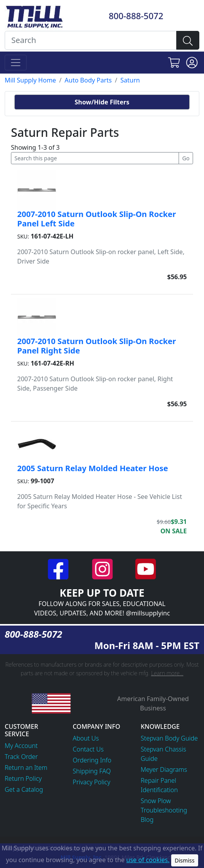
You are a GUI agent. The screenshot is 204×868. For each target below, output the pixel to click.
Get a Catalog (24, 789)
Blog (147, 820)
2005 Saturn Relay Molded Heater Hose (93, 468)
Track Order (21, 757)
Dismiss (185, 860)
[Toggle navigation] (16, 63)
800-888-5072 (136, 16)
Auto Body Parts (88, 80)
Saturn (130, 80)
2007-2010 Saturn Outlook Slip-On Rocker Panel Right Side (97, 346)
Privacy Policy (91, 782)
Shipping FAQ (92, 771)
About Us (86, 738)
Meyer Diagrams (164, 769)
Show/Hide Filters (102, 102)
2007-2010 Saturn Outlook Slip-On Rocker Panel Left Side (97, 219)
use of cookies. (148, 860)
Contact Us (88, 749)
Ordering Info (92, 760)
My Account (21, 746)
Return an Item (26, 768)
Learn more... (167, 673)
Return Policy (23, 778)
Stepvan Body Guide (169, 738)
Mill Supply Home (30, 80)
